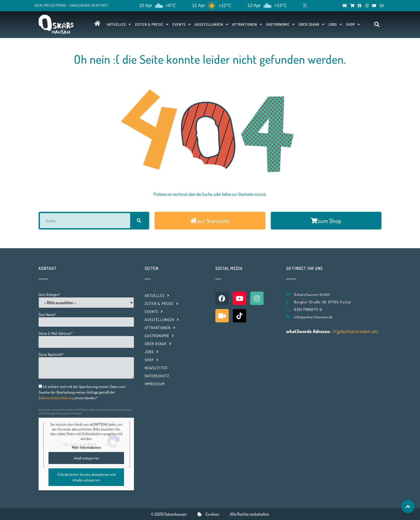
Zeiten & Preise (152, 24)
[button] (377, 25)
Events (182, 24)
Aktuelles (119, 24)
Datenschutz (157, 376)
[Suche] (139, 221)
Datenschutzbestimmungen (116, 410)
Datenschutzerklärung (56, 398)
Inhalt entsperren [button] (86, 458)
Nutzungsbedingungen (56, 413)
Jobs (335, 24)
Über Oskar (312, 24)
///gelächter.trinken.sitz (355, 331)
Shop (353, 24)
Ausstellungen (211, 24)
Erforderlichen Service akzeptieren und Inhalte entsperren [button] (86, 477)
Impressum (155, 384)
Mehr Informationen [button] (86, 447)
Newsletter (156, 368)
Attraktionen (247, 24)
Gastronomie (280, 24)
